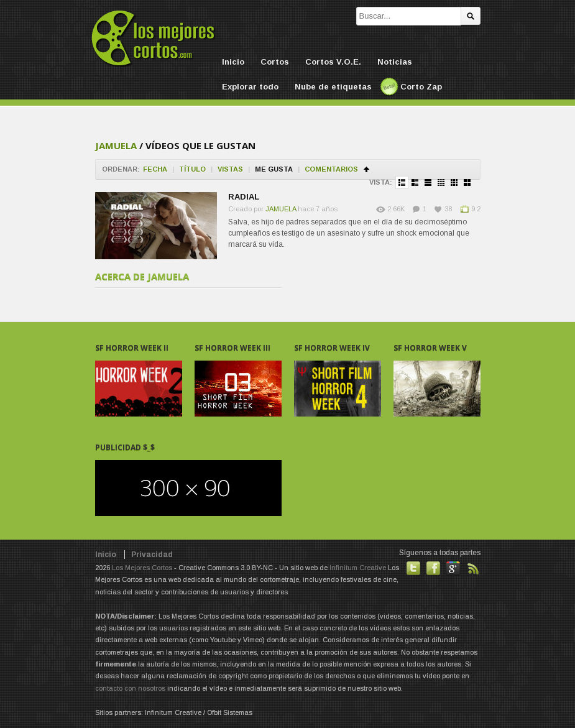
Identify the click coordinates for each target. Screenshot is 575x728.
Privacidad (152, 555)
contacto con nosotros (130, 688)
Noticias (395, 62)
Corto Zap (421, 87)
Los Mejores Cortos (142, 568)
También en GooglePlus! (453, 568)
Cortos (275, 62)
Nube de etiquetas (333, 87)
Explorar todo (250, 87)
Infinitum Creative (358, 568)
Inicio (233, 62)
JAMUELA (116, 145)
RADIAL (244, 197)
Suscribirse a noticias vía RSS (473, 568)
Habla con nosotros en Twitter (413, 568)
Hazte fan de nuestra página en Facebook (433, 568)
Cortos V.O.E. (333, 62)
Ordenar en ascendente (366, 169)
